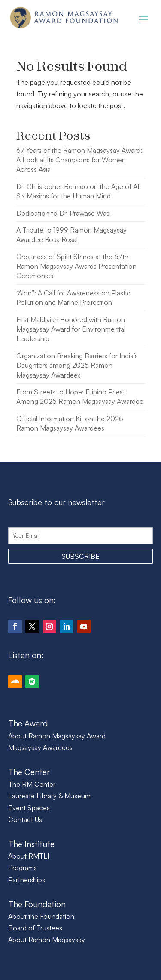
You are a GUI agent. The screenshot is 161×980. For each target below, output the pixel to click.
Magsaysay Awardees (40, 747)
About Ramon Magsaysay (47, 940)
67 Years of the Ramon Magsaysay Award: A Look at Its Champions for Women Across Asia (79, 160)
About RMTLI (29, 856)
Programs (23, 868)
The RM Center (32, 784)
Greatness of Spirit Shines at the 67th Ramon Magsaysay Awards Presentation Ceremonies (76, 266)
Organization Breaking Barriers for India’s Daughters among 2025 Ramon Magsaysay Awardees (77, 365)
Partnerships (27, 880)
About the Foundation (41, 916)
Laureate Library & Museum (49, 796)
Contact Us (25, 819)
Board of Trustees (35, 928)
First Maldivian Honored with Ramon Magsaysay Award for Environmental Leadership (71, 329)
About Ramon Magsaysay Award (57, 736)
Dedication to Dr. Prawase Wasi (64, 213)
